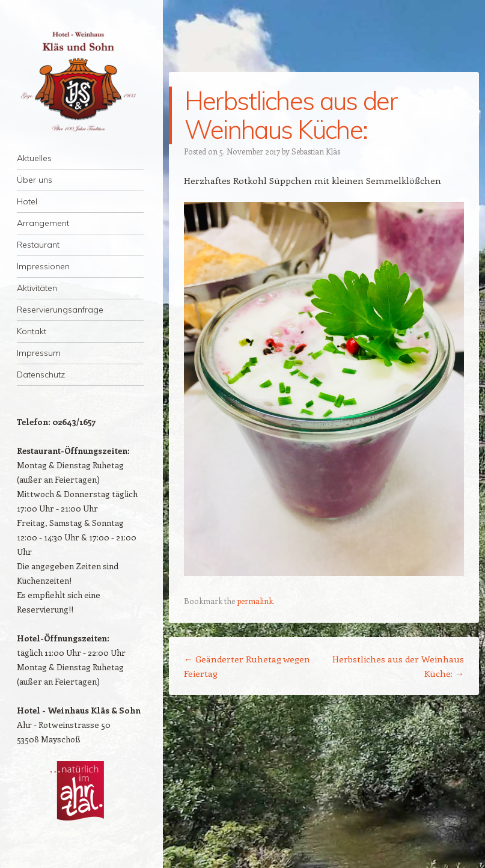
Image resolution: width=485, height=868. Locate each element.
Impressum (39, 353)
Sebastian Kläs (316, 151)
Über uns (35, 180)
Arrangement (43, 223)
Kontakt (32, 331)
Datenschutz (41, 374)
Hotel (27, 201)
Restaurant (38, 245)
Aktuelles (34, 158)
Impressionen (43, 266)
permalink (255, 601)
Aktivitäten (37, 288)
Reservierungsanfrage (60, 310)
